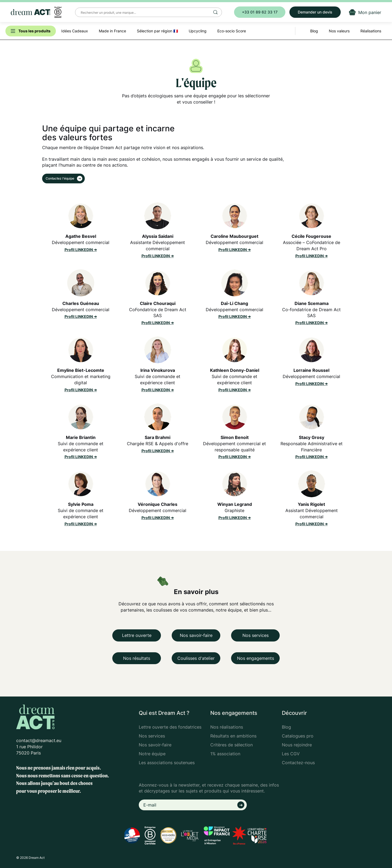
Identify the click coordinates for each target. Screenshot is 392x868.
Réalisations (371, 31)
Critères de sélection (232, 745)
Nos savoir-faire (196, 635)
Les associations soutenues (167, 763)
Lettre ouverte (137, 635)
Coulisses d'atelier (196, 658)
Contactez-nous (298, 763)
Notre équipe (152, 754)
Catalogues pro (298, 736)
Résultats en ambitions (233, 736)
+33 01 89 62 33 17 (260, 12)
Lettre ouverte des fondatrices (170, 727)
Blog (286, 727)
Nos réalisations (227, 727)
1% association (225, 754)
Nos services (256, 635)
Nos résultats (137, 658)
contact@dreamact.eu (39, 740)
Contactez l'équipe (60, 178)
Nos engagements (256, 658)
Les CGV (291, 754)
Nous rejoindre (297, 745)
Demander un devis (315, 12)
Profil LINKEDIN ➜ (81, 250)
